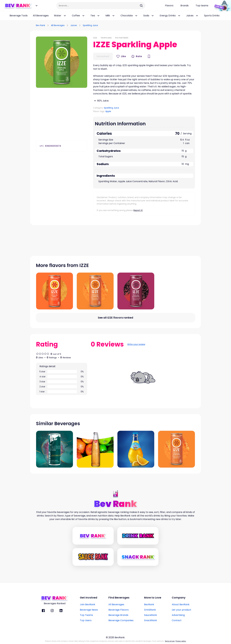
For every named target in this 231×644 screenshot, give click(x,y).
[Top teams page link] (202, 6)
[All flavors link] (115, 318)
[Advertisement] (166, 25)
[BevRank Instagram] (52, 611)
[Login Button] (221, 6)
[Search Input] (99, 6)
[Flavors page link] (169, 6)
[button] (62, 62)
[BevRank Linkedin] (61, 611)
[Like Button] (121, 56)
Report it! (138, 210)
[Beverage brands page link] (185, 6)
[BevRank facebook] (43, 611)
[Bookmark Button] (149, 56)
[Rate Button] (136, 56)
